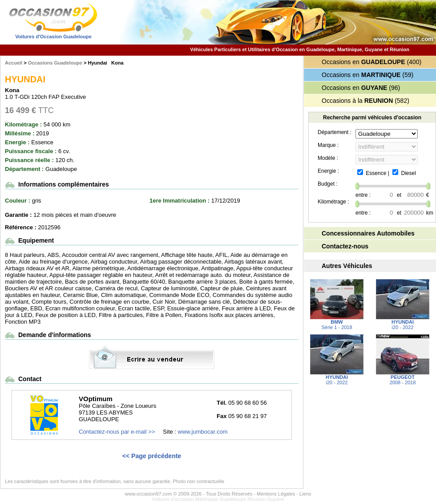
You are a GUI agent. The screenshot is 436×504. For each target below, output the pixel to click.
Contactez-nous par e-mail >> (117, 432)
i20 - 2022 (403, 322)
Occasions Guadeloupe (55, 63)
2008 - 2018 (403, 378)
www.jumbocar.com (203, 432)
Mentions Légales (276, 494)
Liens (305, 494)
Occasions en (363, 62)
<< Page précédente (152, 456)
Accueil (14, 63)
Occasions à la (357, 101)
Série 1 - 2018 (337, 322)
